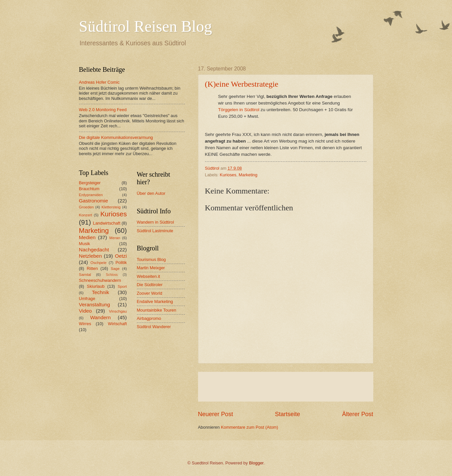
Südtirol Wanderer (154, 327)
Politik (121, 262)
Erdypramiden (91, 195)
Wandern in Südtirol (156, 222)
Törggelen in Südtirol (239, 110)
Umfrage (87, 299)
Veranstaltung (95, 304)
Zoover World (150, 293)
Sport (122, 286)
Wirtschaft (117, 324)
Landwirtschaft (107, 223)
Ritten (92, 268)
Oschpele (98, 263)
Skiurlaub (96, 286)
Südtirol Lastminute (155, 231)
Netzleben (91, 256)
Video (85, 311)
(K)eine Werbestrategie (242, 84)
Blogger (256, 463)
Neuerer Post (216, 414)
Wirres (85, 324)
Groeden (86, 207)
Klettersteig (111, 207)
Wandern (101, 317)
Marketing (248, 175)
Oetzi (121, 256)
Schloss (112, 275)
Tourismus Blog (151, 260)
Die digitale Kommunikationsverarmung (116, 137)
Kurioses (228, 175)
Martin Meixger (151, 268)
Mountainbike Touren (157, 310)
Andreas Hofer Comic (99, 82)
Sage (115, 269)
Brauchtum (89, 189)
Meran (115, 238)
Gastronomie (94, 201)
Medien (87, 237)
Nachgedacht (94, 250)
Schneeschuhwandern (100, 280)
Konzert (86, 215)
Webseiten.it (149, 276)
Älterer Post (357, 414)
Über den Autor (151, 193)
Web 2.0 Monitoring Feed (103, 110)
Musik (85, 244)
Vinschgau (118, 311)
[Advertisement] (286, 387)
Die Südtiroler (150, 285)
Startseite (287, 414)
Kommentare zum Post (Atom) (249, 427)
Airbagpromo (149, 318)
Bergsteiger (90, 183)
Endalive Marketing (155, 302)
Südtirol (212, 168)
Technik (101, 292)
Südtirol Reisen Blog (146, 26)
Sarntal (85, 275)
